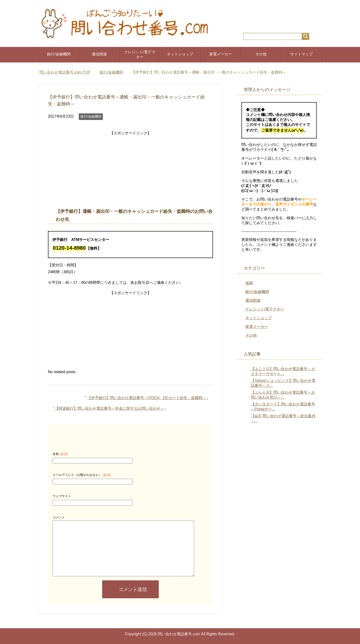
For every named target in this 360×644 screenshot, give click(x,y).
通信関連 (99, 54)
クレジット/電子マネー (140, 54)
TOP (65, 72)
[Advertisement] (130, 170)
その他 (261, 54)
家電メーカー (221, 54)
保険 (249, 283)
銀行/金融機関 (59, 54)
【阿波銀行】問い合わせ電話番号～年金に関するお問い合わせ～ (109, 408)
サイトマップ (301, 54)
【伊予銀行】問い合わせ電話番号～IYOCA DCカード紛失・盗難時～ (147, 398)
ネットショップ (180, 54)
